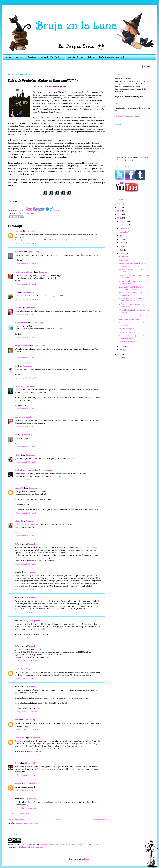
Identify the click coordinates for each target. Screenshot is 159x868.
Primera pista (124, 260)
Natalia (18, 669)
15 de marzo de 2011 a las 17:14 (27, 409)
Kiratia (18, 455)
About (19, 57)
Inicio (58, 819)
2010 (119, 354)
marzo (122, 253)
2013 (119, 211)
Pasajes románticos (22, 346)
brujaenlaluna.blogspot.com (32, 847)
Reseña (26, 213)
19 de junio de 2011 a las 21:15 (26, 678)
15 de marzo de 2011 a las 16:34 (27, 378)
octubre (123, 229)
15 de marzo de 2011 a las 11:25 (27, 243)
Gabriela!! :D (20, 738)
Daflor (17, 763)
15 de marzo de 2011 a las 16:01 (27, 358)
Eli (16, 435)
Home (8, 57)
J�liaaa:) (20, 741)
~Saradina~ (19, 252)
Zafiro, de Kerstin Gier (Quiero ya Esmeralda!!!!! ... (132, 305)
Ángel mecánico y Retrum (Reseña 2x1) (134, 316)
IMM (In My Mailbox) (52, 57)
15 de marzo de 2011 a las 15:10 (27, 337)
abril (121, 250)
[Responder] (32, 231)
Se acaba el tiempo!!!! (127, 342)
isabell (17, 720)
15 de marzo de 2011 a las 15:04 (27, 314)
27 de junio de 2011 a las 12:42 (26, 712)
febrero (122, 346)
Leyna (17, 386)
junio (122, 243)
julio (121, 239)
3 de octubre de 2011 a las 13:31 (27, 790)
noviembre (124, 225)
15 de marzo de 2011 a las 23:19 (27, 426)
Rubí (49, 118)
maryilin (18, 783)
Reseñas (32, 57)
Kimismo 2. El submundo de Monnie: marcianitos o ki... (133, 282)
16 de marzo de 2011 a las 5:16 (26, 447)
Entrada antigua (99, 819)
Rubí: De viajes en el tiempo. (130, 319)
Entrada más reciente (16, 819)
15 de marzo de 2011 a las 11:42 (27, 264)
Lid (16, 366)
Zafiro (32, 213)
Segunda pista (124, 257)
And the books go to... (127, 329)
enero (122, 350)
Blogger (87, 859)
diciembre (123, 221)
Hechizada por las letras (81, 57)
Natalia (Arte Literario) (24, 272)
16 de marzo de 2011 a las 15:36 (27, 480)
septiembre (124, 232)
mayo (122, 246)
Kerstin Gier (19, 213)
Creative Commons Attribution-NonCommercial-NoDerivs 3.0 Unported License (71, 845)
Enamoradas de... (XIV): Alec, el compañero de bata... (131, 288)
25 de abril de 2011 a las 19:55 (26, 661)
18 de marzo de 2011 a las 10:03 (27, 536)
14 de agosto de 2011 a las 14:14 (27, 755)
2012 (119, 215)
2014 (119, 207)
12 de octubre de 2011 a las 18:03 (27, 808)
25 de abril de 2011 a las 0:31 (25, 638)
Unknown (18, 231)
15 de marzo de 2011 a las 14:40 (27, 299)
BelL (25, 845)
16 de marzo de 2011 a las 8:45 (26, 462)
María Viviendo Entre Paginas (27, 470)
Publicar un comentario (20, 814)
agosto (122, 236)
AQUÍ (117, 160)
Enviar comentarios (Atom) (28, 823)
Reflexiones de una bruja (112, 57)
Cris (16, 417)
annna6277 (19, 488)
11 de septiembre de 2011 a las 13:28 (28, 775)
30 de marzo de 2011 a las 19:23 (27, 589)
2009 (119, 358)
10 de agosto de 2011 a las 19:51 (27, 729)
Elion (17, 292)
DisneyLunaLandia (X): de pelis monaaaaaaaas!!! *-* (131, 299)
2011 (119, 218)
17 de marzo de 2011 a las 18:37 (27, 513)
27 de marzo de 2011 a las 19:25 (27, 564)
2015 (119, 204)
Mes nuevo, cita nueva (127, 332)
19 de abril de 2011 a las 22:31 (26, 612)
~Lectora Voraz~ (21, 323)
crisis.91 (18, 307)
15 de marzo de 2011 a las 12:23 (27, 284)
